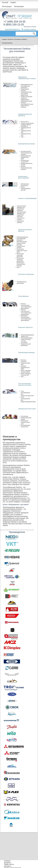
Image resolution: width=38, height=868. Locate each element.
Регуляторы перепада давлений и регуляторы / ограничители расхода (21, 262)
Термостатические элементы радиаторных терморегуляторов (26, 99)
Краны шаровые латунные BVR (26, 371)
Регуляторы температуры (26, 274)
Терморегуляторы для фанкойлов (25, 115)
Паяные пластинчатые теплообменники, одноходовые (26, 312)
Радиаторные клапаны (25, 90)
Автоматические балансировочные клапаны (26, 153)
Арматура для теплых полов (27, 409)
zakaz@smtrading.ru (12, 29)
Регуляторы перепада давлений (20, 255)
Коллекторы (25, 416)
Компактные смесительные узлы (25, 422)
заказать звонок (30, 29)
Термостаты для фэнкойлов (26, 345)
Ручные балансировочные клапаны (26, 168)
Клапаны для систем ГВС (25, 161)
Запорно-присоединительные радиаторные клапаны (27, 105)
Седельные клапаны (20, 222)
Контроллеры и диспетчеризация (24, 177)
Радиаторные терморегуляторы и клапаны (27, 78)
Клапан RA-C (25, 122)
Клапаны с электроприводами (27, 198)
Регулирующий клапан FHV (25, 426)
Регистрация (7, 6)
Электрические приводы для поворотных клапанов (22, 208)
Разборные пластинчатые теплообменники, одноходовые (26, 318)
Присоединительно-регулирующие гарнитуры (27, 86)
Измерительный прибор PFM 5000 (26, 157)
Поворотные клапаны (21, 219)
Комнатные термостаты (25, 327)
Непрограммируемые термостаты (27, 336)
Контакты (8, 866)
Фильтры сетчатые (24, 361)
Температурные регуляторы (22, 283)
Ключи (23, 187)
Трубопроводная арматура (26, 352)
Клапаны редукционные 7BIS (25, 368)
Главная (7, 861)
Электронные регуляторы (25, 185)
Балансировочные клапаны (27, 144)
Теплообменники (23, 296)
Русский (5, 2)
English (13, 2)
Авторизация (19, 6)
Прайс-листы (9, 864)
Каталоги (7, 863)
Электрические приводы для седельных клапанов (22, 214)
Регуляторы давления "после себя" (22, 251)
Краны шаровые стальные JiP (26, 374)
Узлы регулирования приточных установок (25, 384)
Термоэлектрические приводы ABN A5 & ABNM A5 (27, 125)
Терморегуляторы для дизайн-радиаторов (26, 94)
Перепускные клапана (21, 247)
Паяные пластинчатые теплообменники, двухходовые (26, 306)
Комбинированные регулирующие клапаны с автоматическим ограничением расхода (22, 241)
